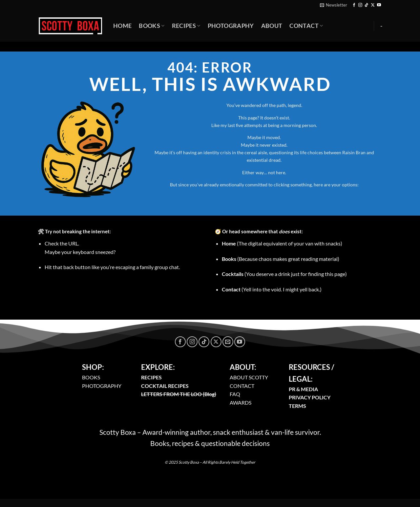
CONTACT (242, 386)
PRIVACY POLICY (310, 397)
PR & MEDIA (303, 389)
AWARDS (241, 402)
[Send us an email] (228, 342)
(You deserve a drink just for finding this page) (284, 274)
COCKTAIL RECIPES (165, 386)
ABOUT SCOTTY (249, 377)
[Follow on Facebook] (354, 5)
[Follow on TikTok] (367, 5)
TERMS (297, 406)
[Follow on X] (373, 5)
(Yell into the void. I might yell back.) (272, 289)
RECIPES (151, 377)
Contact (306, 26)
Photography (231, 26)
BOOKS (91, 377)
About (272, 26)
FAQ (235, 394)
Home (122, 26)
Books (152, 26)
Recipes (186, 26)
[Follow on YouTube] (379, 5)
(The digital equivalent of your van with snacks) (282, 243)
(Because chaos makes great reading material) (281, 259)
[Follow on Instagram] (360, 5)
